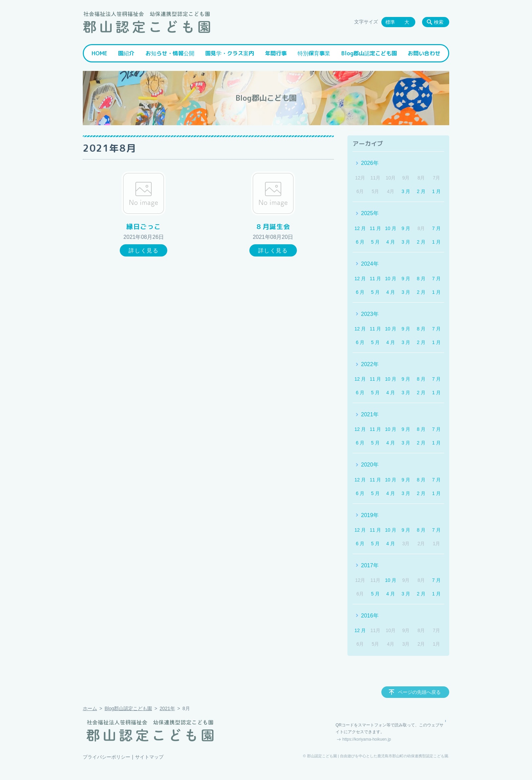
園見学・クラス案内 (230, 53)
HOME (99, 53)
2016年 (370, 616)
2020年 (370, 465)
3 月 (406, 191)
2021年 (370, 414)
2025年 (370, 213)
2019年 (370, 515)
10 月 (391, 228)
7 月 (436, 228)
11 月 (375, 228)
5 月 (376, 242)
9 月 (406, 228)
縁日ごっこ (144, 226)
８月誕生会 (273, 226)
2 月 (421, 191)
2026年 (370, 163)
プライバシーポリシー (107, 757)
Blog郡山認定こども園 (369, 53)
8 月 (421, 279)
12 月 (360, 228)
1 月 (436, 191)
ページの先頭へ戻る (419, 692)
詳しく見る (144, 251)
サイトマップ (149, 757)
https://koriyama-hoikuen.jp (367, 739)
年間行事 (276, 53)
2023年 (370, 314)
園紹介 (126, 53)
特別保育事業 (314, 53)
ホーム (90, 708)
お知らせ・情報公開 (170, 53)
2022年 (370, 364)
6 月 (360, 242)
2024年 (370, 264)
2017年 (370, 565)
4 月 (391, 242)
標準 (390, 22)
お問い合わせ (424, 53)
